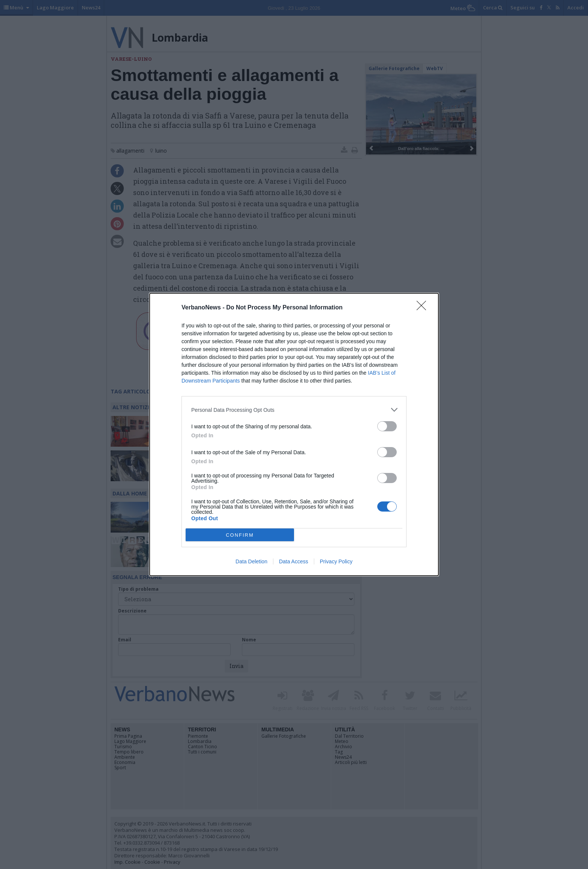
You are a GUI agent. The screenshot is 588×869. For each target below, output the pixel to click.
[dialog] (294, 434)
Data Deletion (251, 561)
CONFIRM (240, 535)
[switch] (387, 426)
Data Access (294, 561)
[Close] (424, 308)
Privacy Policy (336, 561)
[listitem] (294, 410)
